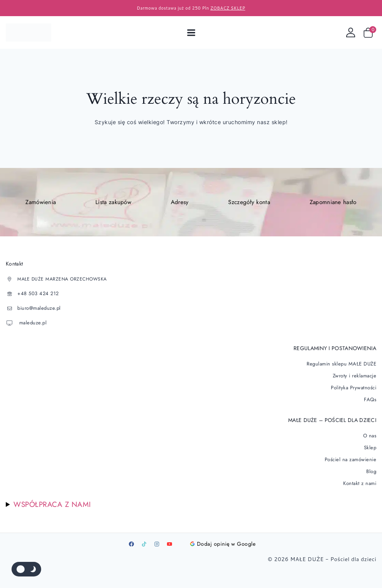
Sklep (371, 443)
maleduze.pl (31, 324)
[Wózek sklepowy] (370, 33)
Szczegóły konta (249, 202)
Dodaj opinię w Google (223, 538)
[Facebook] (132, 538)
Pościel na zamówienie (352, 455)
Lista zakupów (114, 202)
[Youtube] (170, 538)
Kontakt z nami (360, 477)
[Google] (182, 538)
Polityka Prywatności (354, 386)
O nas (370, 432)
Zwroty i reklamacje (356, 375)
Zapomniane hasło (333, 202)
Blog (371, 466)
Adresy (179, 202)
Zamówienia (41, 202)
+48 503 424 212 (37, 294)
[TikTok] (144, 538)
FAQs (371, 397)
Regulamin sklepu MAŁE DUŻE (344, 364)
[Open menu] (191, 32)
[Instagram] (157, 538)
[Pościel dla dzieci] (28, 32)
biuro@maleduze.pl (38, 309)
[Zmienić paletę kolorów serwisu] (26, 569)
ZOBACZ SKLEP (228, 8)
